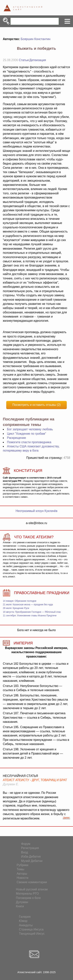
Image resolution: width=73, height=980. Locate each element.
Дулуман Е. (11, 784)
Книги (20, 906)
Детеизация (38, 60)
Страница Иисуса (31, 929)
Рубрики (23, 865)
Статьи (24, 60)
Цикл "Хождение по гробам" (27, 434)
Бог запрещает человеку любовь (30, 429)
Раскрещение (16, 438)
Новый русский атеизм (32, 889)
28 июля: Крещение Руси (16, 608)
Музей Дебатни (32, 861)
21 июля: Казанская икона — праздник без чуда (28, 605)
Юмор (23, 921)
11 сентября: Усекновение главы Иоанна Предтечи (30, 616)
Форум (26, 844)
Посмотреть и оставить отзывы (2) (36, 405)
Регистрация (30, 848)
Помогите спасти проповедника (29, 442)
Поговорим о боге (28, 898)
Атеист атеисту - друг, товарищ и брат (35, 780)
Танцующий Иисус (32, 934)
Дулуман (22, 902)
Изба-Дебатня (31, 857)
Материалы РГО (27, 894)
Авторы (22, 874)
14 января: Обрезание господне (20, 601)
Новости (23, 878)
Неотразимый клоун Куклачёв (37, 511)
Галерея (25, 917)
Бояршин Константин (35, 39)
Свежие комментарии (32, 882)
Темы (20, 869)
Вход (25, 852)
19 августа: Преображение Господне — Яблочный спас (32, 612)
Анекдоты (26, 925)
